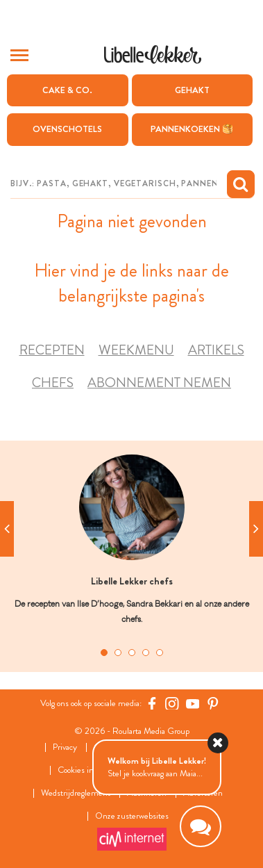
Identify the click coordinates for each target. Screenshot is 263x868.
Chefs (53, 383)
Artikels (216, 350)
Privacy (65, 747)
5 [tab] (160, 653)
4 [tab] (146, 653)
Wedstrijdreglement (76, 793)
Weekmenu (136, 350)
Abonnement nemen (159, 383)
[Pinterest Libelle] (213, 703)
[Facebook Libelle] (152, 703)
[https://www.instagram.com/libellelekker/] (172, 703)
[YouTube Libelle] (193, 703)
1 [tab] (104, 653)
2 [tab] (118, 653)
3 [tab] (132, 653)
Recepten (52, 350)
